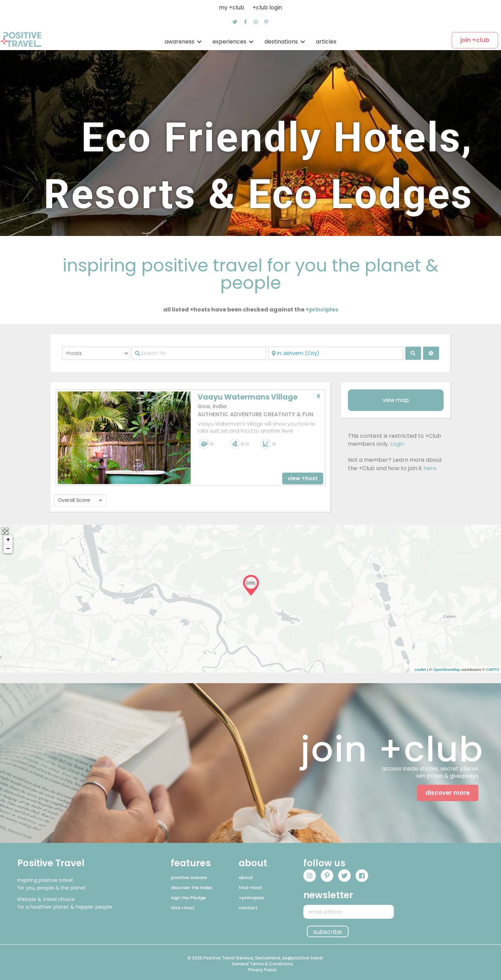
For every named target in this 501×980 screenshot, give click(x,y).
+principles (322, 310)
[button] (235, 22)
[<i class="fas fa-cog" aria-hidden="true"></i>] (431, 353)
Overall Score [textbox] (74, 500)
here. (430, 468)
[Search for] (199, 353)
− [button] (8, 549)
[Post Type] (96, 353)
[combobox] (80, 501)
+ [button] (8, 540)
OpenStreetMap (446, 670)
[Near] (336, 353)
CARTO (493, 670)
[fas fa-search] (413, 353)
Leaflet (420, 670)
